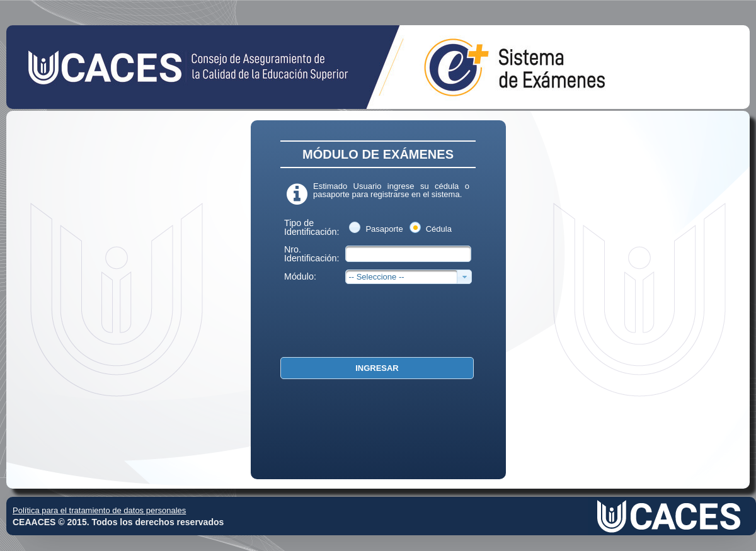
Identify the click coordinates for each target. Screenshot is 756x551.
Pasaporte (384, 229)
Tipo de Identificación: (312, 227)
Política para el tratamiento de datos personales (99, 510)
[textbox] (408, 254)
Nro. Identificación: (312, 254)
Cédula (439, 229)
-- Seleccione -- (376, 277)
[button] (377, 368)
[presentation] (370, 321)
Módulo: (300, 276)
